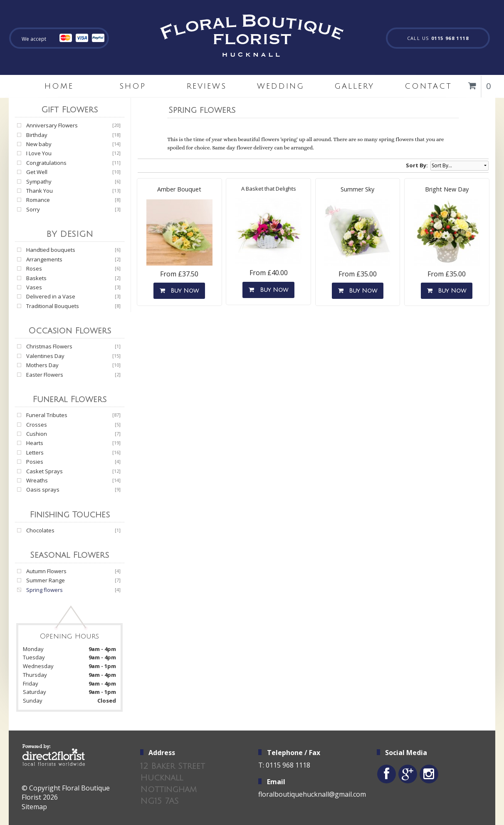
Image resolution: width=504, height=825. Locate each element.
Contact (428, 86)
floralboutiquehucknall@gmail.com (312, 794)
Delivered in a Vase (51, 296)
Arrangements (44, 259)
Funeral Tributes (47, 415)
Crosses (37, 425)
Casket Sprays (44, 471)
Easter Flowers (45, 375)
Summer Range (46, 580)
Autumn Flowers (46, 571)
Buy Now (179, 291)
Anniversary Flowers (52, 125)
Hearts (35, 443)
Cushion (37, 434)
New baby (39, 144)
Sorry (33, 209)
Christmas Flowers (49, 346)
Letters (35, 452)
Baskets (36, 278)
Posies (35, 462)
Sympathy (39, 181)
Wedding (281, 86)
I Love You (39, 153)
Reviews (207, 86)
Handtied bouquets (51, 250)
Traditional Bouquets (53, 306)
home (59, 86)
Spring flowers (44, 590)
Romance (38, 200)
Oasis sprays (43, 490)
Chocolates (40, 530)
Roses (34, 268)
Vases (34, 287)
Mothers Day (42, 365)
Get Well (37, 172)
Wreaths (37, 480)
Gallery (354, 86)
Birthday (37, 135)
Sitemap (34, 807)
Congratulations (46, 163)
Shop (133, 86)
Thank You (40, 191)
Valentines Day (45, 356)
